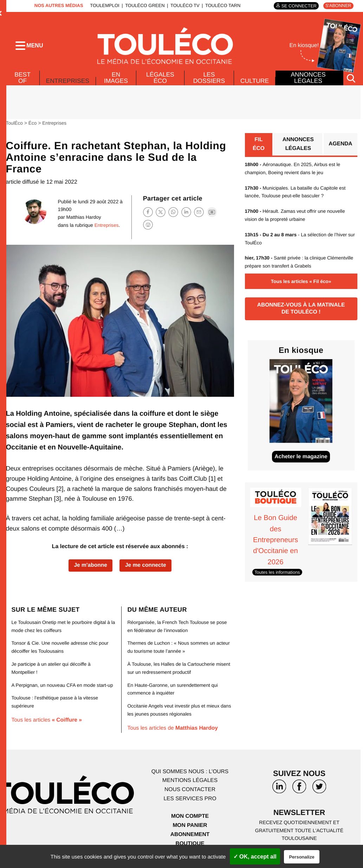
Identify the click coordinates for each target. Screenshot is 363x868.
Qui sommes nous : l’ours (190, 774)
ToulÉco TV (184, 5)
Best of (22, 81)
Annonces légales (308, 81)
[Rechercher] (351, 82)
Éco (33, 127)
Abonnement (190, 837)
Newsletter (299, 816)
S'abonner (338, 6)
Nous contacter (190, 793)
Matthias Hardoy (83, 221)
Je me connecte (146, 569)
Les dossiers (209, 81)
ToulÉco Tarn (221, 5)
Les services (190, 801)
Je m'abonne (90, 569)
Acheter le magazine (301, 461)
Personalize (302, 857)
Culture (254, 85)
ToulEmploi (104, 5)
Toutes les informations (278, 576)
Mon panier (190, 828)
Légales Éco (161, 81)
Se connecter (297, 6)
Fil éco (258, 148)
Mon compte (190, 819)
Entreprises (68, 83)
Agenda (340, 148)
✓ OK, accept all (255, 857)
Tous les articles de (174, 731)
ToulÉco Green (144, 5)
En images (117, 81)
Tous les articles (47, 731)
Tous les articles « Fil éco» (301, 284)
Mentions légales (190, 784)
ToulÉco (14, 127)
